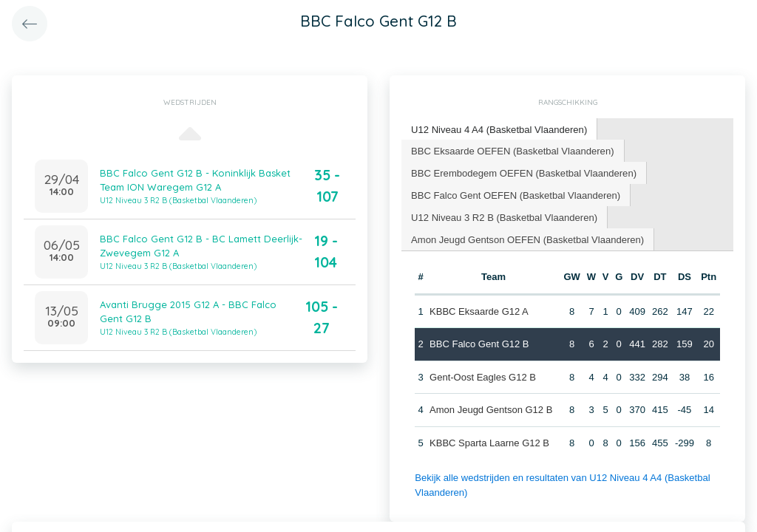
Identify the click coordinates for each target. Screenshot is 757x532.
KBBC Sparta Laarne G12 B (489, 442)
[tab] (499, 130)
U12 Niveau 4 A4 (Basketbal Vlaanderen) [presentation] (499, 129)
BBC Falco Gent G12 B (479, 343)
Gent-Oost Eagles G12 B (483, 376)
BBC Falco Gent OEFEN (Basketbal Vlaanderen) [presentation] (515, 194)
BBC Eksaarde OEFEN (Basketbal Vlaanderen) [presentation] (512, 150)
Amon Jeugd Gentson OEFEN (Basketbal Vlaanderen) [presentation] (527, 238)
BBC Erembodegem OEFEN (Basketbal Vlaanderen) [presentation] (523, 172)
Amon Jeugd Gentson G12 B (491, 409)
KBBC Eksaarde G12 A (479, 311)
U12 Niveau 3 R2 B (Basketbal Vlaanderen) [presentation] (504, 216)
